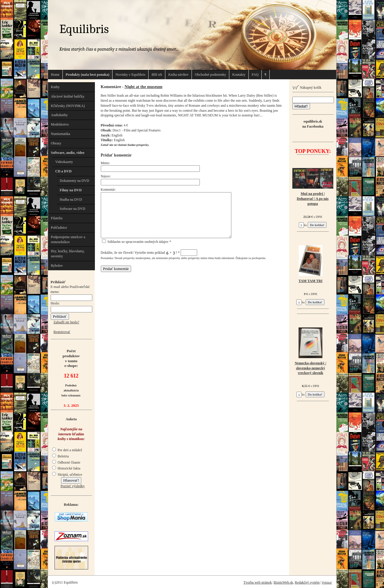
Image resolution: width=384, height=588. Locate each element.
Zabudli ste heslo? (66, 322)
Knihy (55, 87)
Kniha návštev (178, 75)
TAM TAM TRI (310, 281)
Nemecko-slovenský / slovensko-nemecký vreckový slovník (310, 368)
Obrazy (56, 143)
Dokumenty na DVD (75, 181)
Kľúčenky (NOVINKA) (68, 106)
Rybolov (57, 266)
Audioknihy (59, 115)
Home (55, 75)
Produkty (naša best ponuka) (88, 75)
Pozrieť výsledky (72, 486)
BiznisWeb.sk (283, 582)
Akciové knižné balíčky (68, 96)
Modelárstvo (60, 124)
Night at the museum (144, 87)
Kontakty (239, 75)
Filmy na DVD (71, 190)
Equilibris (84, 29)
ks (303, 225)
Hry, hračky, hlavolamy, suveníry (68, 254)
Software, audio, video (68, 153)
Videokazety (64, 162)
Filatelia (57, 218)
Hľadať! (301, 106)
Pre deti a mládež (67, 450)
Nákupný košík (307, 88)
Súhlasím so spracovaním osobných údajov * (137, 242)
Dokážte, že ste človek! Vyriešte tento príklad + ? (149, 253)
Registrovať (62, 332)
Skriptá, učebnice (67, 475)
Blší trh (157, 75)
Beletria (61, 456)
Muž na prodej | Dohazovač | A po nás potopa (313, 199)
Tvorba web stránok (258, 582)
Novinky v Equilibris (130, 75)
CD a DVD (64, 171)
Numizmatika (61, 134)
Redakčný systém (307, 582)
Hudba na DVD (71, 200)
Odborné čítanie (66, 462)
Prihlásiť (327, 583)
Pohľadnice (59, 228)
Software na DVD (73, 209)
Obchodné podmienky (210, 75)
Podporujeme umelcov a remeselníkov (68, 239)
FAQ (255, 75)
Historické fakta (66, 468)
